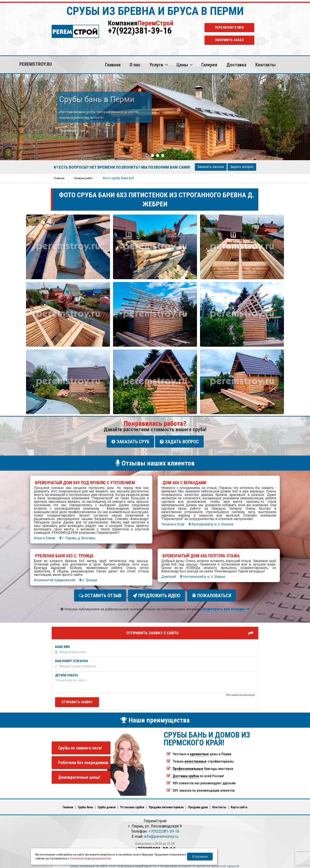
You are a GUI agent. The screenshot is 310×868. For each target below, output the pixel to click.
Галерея (209, 65)
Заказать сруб (130, 441)
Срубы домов (107, 804)
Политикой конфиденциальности (90, 859)
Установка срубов (132, 804)
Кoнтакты (219, 804)
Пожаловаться (210, 594)
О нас (135, 65)
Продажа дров (198, 804)
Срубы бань (85, 804)
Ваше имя (62, 644)
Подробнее (68, 131)
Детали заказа (67, 673)
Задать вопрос (242, 167)
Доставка (236, 65)
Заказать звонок (211, 167)
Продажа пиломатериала (166, 804)
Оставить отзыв (101, 594)
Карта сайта (239, 804)
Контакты (265, 65)
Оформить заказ (229, 40)
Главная (113, 65)
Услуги (156, 65)
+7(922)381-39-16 (140, 31)
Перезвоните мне (229, 27)
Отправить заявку (77, 699)
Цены (182, 65)
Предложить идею (157, 594)
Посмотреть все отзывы (225, 606)
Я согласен (200, 857)
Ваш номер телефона (72, 658)
